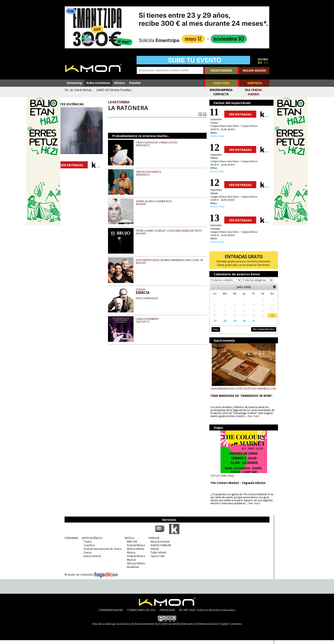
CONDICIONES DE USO (141, 614)
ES (260, 63)
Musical (130, 564)
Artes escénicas (98, 83)
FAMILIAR (153, 542)
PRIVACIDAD (167, 614)
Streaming (74, 83)
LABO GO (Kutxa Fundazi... (114, 90)
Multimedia (253, 90)
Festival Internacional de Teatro (102, 553)
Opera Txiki (156, 560)
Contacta (221, 94)
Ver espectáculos (256, 333)
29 (230, 325)
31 (248, 325)
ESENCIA (145, 289)
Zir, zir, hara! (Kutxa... (79, 90)
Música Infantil (134, 553)
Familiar (135, 83)
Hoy (213, 333)
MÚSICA (128, 542)
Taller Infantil (157, 556)
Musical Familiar (159, 545)
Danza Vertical (91, 560)
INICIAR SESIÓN (254, 71)
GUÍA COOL (222, 83)
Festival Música (135, 549)
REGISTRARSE (221, 71)
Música (119, 83)
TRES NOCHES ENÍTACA (153, 172)
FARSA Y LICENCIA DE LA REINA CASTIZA (161, 142)
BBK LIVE (131, 545)
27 (212, 325)
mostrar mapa (215, 136)
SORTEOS (255, 83)
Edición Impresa (221, 90)
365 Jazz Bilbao (135, 567)
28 (221, 325)
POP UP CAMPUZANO (220, 479)
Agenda (253, 94)
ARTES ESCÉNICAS (91, 542)
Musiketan (132, 571)
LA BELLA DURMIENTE (151, 319)
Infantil (154, 553)
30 (239, 325)
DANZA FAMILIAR (160, 549)
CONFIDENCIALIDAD (111, 614)
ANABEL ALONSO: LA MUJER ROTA (158, 201)
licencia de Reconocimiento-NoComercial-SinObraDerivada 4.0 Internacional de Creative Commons (182, 628)
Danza (86, 556)
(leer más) (261, 420)
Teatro (87, 545)
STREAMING (70, 542)
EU (266, 63)
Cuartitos (88, 549)
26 (265, 319)
